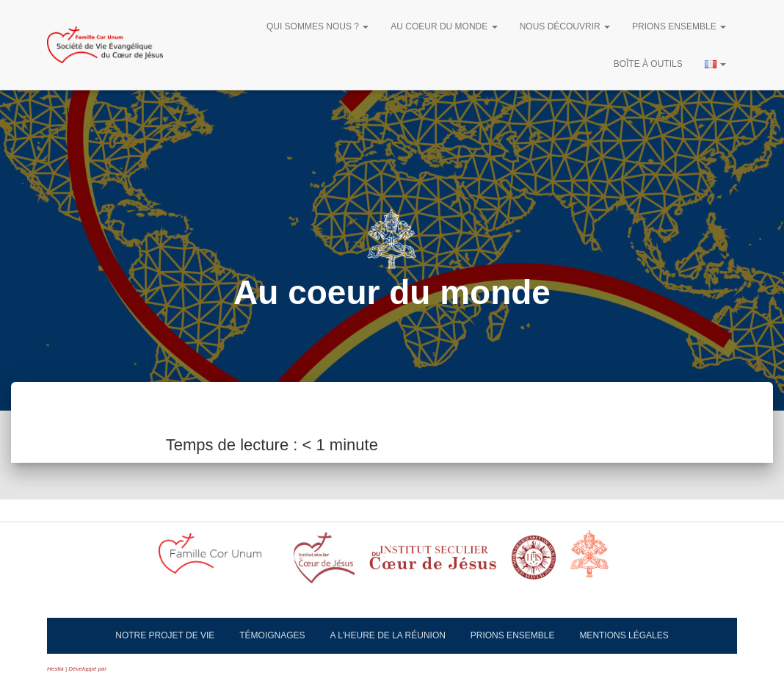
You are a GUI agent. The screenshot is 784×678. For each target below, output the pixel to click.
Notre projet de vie (165, 635)
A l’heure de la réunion (388, 635)
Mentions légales (624, 635)
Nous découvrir (565, 26)
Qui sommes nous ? (317, 26)
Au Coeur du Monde (444, 26)
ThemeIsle (121, 669)
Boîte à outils (648, 64)
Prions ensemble (679, 26)
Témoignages (272, 635)
